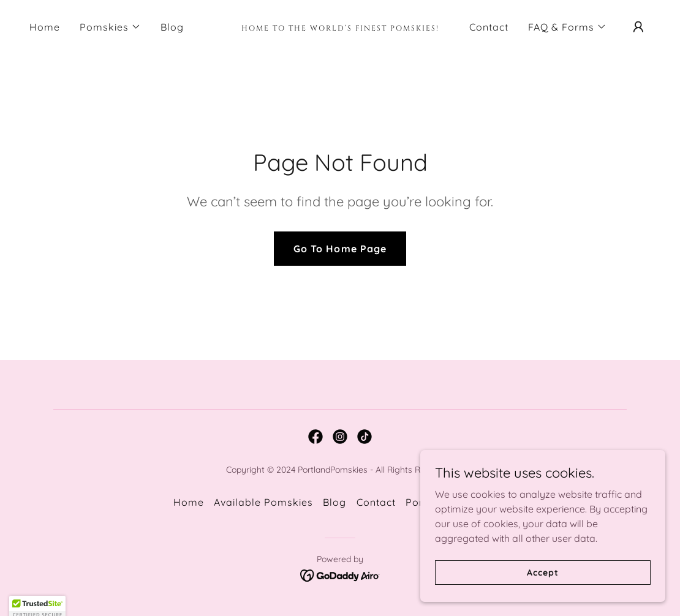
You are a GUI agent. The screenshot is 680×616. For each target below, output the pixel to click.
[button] (110, 27)
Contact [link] (489, 27)
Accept (542, 572)
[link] (340, 27)
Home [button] (189, 502)
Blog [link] (172, 27)
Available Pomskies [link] (263, 502)
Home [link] (45, 27)
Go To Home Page (340, 249)
